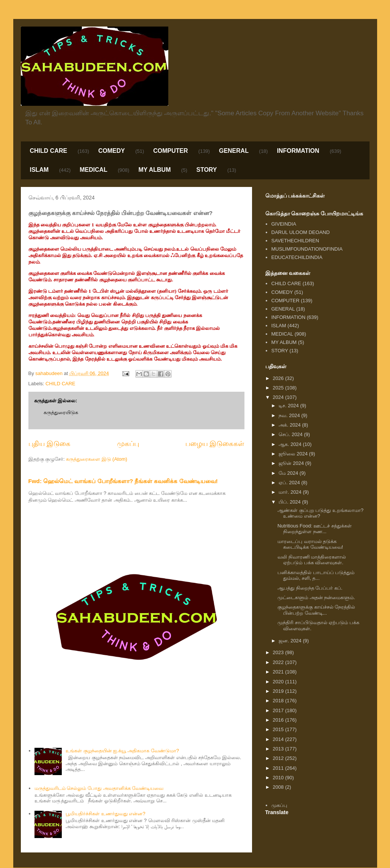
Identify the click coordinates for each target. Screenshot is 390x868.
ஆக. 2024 (291, 444)
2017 (279, 710)
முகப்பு (128, 444)
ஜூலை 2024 (294, 454)
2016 (279, 720)
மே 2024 (289, 473)
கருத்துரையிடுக (61, 412)
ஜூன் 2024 (292, 463)
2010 (279, 778)
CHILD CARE (49, 151)
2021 (279, 672)
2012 (279, 758)
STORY (207, 170)
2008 (279, 787)
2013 (279, 749)
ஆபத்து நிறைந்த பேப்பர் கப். (310, 588)
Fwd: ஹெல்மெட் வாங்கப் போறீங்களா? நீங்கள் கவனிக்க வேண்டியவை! (123, 481)
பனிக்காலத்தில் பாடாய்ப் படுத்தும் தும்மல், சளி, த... (316, 575)
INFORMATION (298, 151)
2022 (279, 662)
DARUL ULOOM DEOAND (301, 232)
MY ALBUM (154, 170)
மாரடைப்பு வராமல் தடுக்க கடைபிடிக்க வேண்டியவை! (310, 544)
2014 (279, 739)
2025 (279, 388)
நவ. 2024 (290, 415)
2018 (279, 701)
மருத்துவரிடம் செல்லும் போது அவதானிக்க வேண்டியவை (99, 788)
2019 (279, 691)
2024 (279, 397)
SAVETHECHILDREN (295, 241)
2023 (279, 652)
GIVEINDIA (284, 224)
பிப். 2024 (290, 502)
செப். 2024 (291, 434)
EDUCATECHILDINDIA (297, 257)
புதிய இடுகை (49, 444)
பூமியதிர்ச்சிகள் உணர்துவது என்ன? (105, 814)
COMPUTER (171, 151)
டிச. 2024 (289, 406)
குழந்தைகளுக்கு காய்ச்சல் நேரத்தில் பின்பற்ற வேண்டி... (316, 610)
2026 (279, 378)
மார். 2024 (291, 492)
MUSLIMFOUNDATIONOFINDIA (307, 249)
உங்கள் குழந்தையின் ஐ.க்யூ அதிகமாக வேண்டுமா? (122, 751)
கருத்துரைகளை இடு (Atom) (96, 459)
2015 (279, 729)
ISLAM (39, 170)
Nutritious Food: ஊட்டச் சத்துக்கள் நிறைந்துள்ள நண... (315, 529)
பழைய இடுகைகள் (215, 444)
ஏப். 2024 (290, 483)
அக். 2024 (290, 425)
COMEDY (111, 151)
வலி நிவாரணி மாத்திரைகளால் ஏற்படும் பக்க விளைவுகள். (312, 560)
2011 (279, 768)
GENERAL (234, 151)
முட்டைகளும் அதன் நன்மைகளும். (316, 597)
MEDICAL (93, 170)
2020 (279, 682)
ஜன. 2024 (291, 641)
